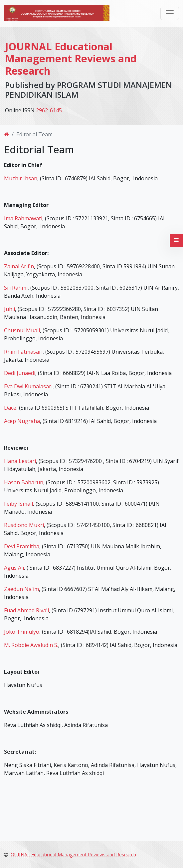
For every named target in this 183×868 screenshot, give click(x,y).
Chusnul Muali (22, 330)
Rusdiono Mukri (24, 525)
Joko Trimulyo (22, 632)
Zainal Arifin (19, 266)
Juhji (9, 309)
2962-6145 (49, 110)
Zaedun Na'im (21, 589)
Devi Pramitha (22, 546)
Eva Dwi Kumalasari (28, 386)
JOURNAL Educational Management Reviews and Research (71, 59)
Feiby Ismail (18, 504)
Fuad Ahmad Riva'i (26, 610)
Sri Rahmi (16, 288)
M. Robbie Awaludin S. (31, 645)
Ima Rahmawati (23, 218)
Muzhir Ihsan (21, 178)
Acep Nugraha (22, 421)
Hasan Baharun (24, 482)
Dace (10, 408)
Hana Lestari (20, 461)
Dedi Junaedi (20, 373)
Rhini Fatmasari (23, 352)
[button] (176, 240)
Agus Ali (14, 568)
